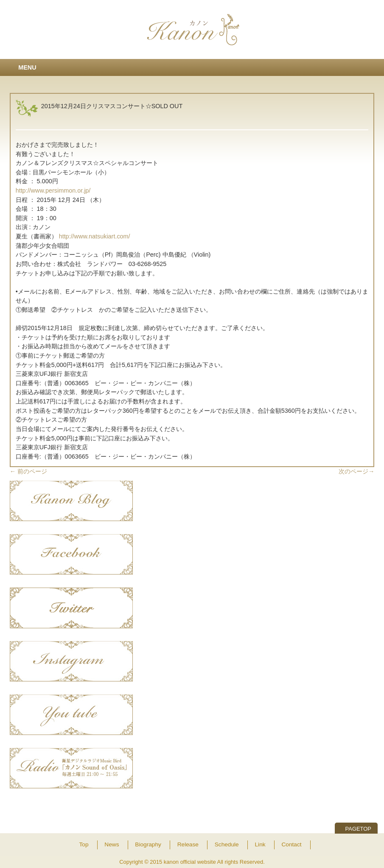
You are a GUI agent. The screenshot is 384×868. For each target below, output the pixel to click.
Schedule (227, 844)
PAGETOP (358, 829)
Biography (148, 844)
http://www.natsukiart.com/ (95, 236)
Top (84, 844)
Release (188, 844)
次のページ (356, 471)
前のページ (28, 471)
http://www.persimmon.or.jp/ (53, 190)
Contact (291, 844)
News (112, 844)
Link (260, 844)
